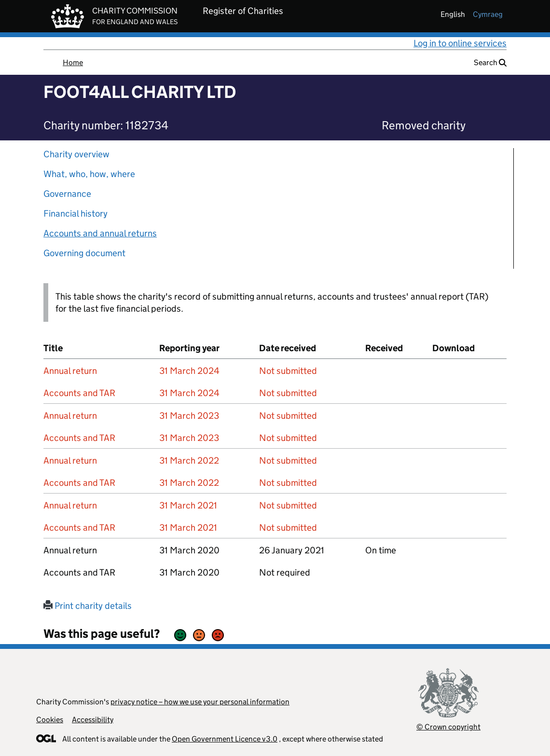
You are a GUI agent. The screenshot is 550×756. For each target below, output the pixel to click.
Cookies (50, 720)
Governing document (84, 253)
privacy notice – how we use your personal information (200, 702)
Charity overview (76, 154)
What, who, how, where (89, 174)
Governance (67, 194)
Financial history (76, 213)
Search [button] (490, 62)
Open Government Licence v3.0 (225, 739)
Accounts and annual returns (100, 233)
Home (73, 62)
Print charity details (88, 606)
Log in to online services (460, 43)
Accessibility (93, 720)
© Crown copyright (448, 727)
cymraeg (488, 14)
